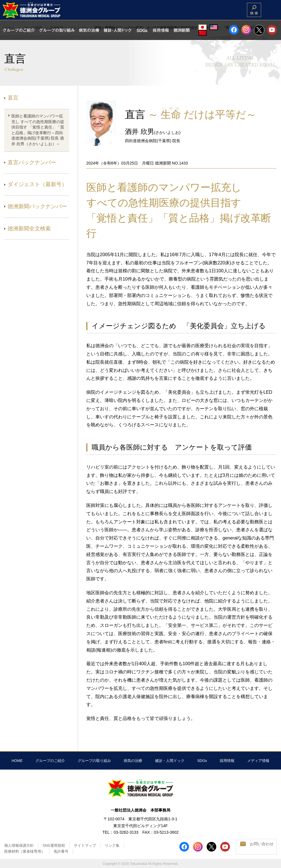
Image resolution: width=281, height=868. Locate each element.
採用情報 (227, 761)
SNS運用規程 (54, 845)
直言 (13, 98)
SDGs (202, 761)
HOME (17, 761)
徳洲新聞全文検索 (29, 228)
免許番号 (61, 851)
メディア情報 (258, 761)
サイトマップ (85, 845)
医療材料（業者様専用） (25, 851)
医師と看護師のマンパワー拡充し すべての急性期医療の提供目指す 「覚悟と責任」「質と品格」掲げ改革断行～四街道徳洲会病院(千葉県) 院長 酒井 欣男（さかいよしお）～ (38, 130)
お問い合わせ (262, 844)
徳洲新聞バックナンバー (37, 206)
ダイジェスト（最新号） (37, 184)
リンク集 (112, 845)
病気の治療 (133, 761)
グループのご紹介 (50, 761)
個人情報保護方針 (19, 845)
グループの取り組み (94, 761)
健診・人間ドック (170, 761)
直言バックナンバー (32, 162)
